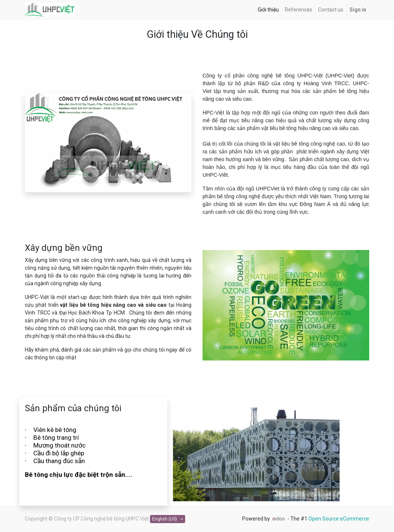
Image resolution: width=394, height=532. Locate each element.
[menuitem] (268, 10)
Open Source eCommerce (339, 519)
